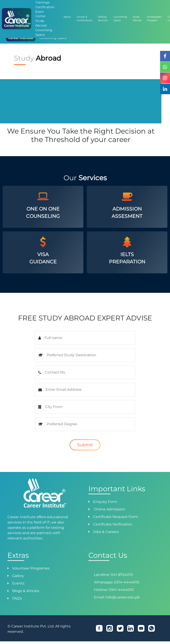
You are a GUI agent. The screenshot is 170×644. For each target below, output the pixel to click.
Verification (74, 13)
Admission (40, 13)
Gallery (18, 576)
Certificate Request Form (116, 517)
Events (18, 583)
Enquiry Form (105, 502)
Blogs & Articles (26, 591)
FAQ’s (17, 598)
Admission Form (20, 13)
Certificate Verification (113, 524)
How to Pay (56, 13)
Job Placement (93, 13)
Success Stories (144, 13)
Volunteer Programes (31, 568)
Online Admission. (109, 509)
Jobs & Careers (106, 532)
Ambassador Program (119, 13)
